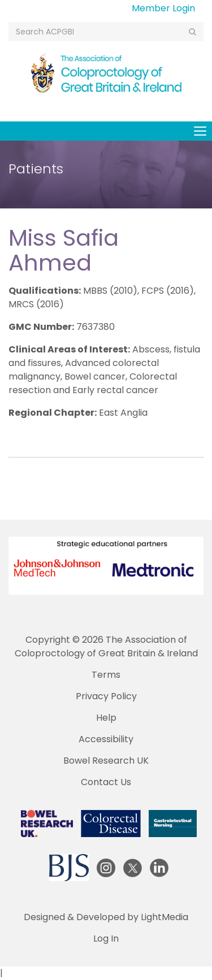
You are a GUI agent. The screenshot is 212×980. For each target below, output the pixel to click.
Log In (106, 938)
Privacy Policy (106, 696)
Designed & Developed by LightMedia (106, 917)
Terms (106, 675)
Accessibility (106, 739)
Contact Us (106, 782)
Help (106, 718)
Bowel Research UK (106, 761)
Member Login (163, 8)
